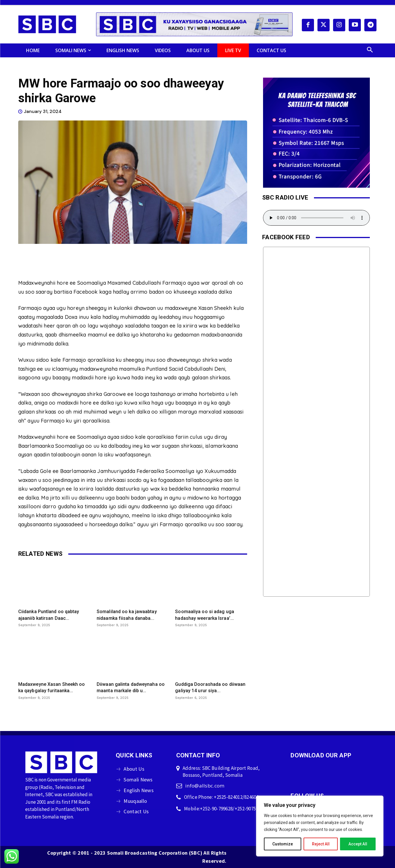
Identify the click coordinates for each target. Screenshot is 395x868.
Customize (283, 844)
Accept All (358, 844)
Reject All (321, 844)
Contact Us (136, 811)
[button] (370, 50)
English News (139, 790)
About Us (134, 769)
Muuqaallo (135, 801)
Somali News (138, 780)
